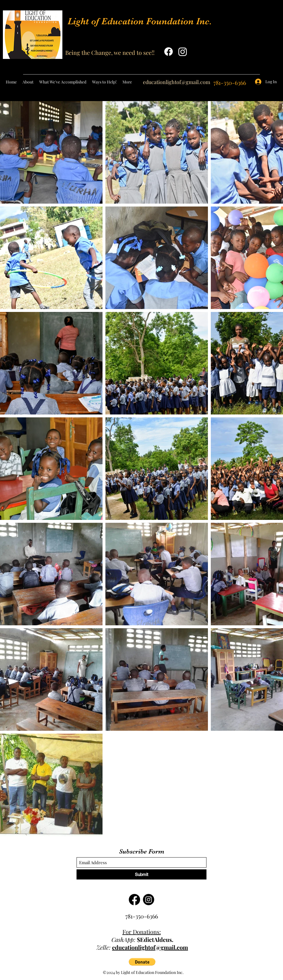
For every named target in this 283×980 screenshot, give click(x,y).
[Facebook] (169, 52)
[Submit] (141, 874)
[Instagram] (183, 52)
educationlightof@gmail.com (177, 82)
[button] (142, 962)
